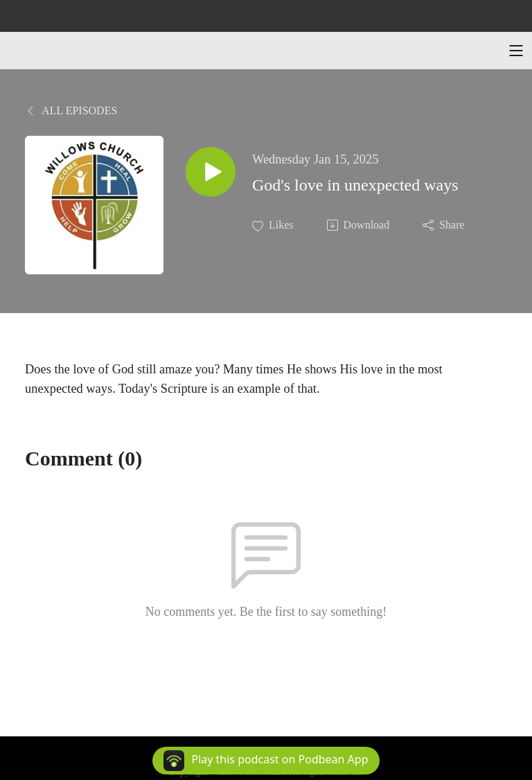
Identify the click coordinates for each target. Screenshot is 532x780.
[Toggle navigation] (516, 51)
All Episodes (71, 110)
